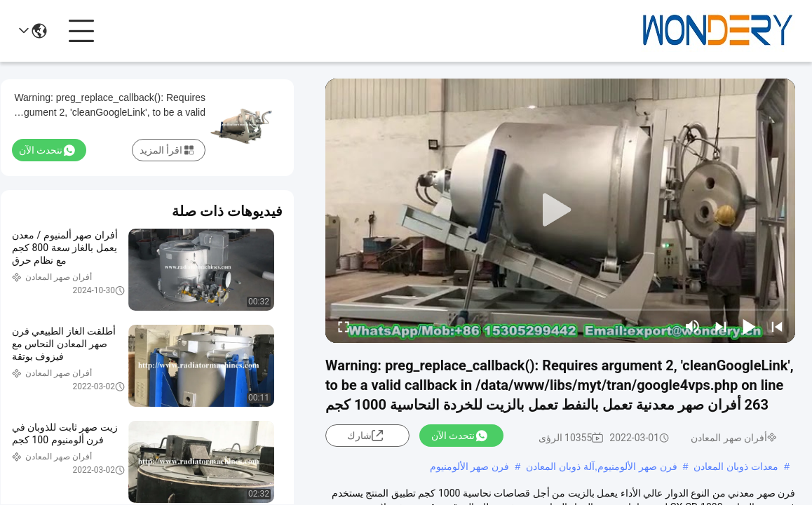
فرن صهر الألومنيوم (470, 466)
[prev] (777, 326)
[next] (721, 326)
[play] (560, 210)
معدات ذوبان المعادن (736, 466)
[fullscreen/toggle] (344, 326)
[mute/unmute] (693, 326)
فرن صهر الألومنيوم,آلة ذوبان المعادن (601, 466)
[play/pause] (749, 326)
